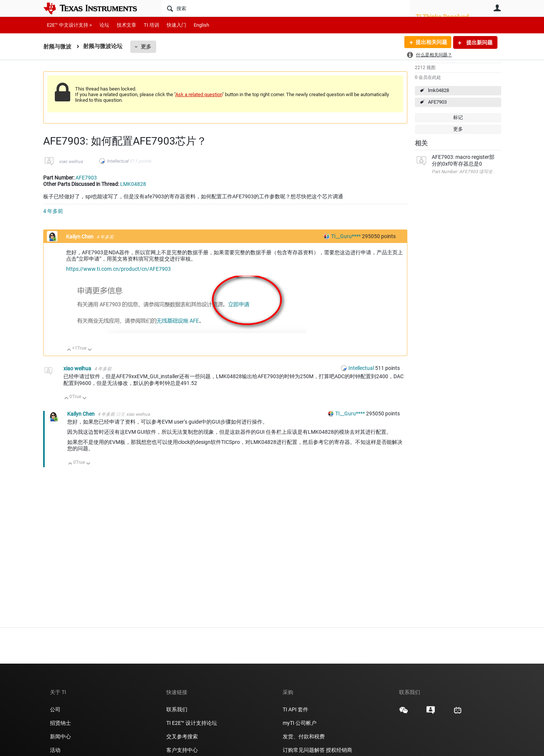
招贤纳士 (60, 723)
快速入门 (176, 25)
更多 (146, 47)
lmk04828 (439, 90)
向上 (69, 350)
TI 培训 (151, 25)
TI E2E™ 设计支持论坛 (192, 723)
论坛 (104, 25)
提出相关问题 (431, 42)
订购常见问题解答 (304, 750)
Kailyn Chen (80, 237)
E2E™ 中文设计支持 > (69, 25)
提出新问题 (479, 42)
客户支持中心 (182, 750)
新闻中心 (60, 736)
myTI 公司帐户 (300, 723)
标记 (458, 117)
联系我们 (177, 709)
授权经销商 (339, 750)
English (201, 25)
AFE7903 (437, 102)
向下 (90, 350)
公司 (55, 709)
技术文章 (127, 25)
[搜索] (286, 8)
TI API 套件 (295, 709)
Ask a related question (199, 94)
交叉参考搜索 (182, 736)
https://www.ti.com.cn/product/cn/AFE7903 (118, 269)
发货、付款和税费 (304, 736)
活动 (55, 750)
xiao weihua (71, 161)
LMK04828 (133, 184)
